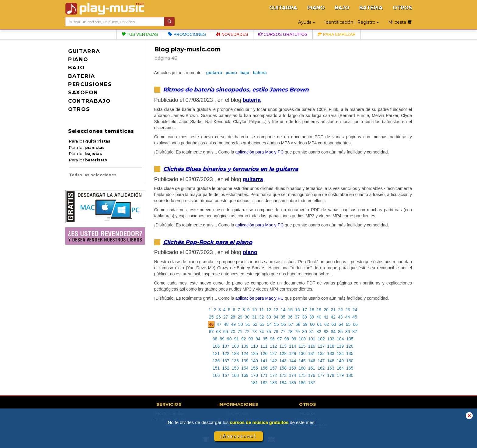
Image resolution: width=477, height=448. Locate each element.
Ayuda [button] (307, 22)
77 (283, 332)
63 (334, 324)
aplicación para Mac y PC (259, 152)
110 (254, 346)
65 (348, 324)
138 (235, 361)
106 (216, 346)
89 (222, 339)
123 (235, 353)
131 (312, 353)
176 (312, 375)
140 (254, 361)
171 (264, 375)
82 (319, 332)
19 (319, 310)
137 (226, 361)
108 (235, 346)
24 (355, 310)
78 (290, 332)
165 (350, 368)
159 (292, 368)
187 (312, 383)
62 (327, 324)
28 (233, 317)
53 (262, 324)
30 (247, 317)
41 (326, 317)
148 (331, 361)
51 (248, 324)
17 (305, 310)
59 (305, 324)
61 (319, 324)
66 (355, 324)
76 (276, 332)
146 (312, 361)
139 (245, 361)
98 (287, 339)
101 (312, 339)
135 (350, 353)
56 (284, 324)
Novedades (232, 34)
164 (340, 368)
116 (312, 346)
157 (273, 368)
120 (350, 346)
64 (341, 324)
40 (319, 317)
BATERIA (371, 8)
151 (216, 368)
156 (264, 368)
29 (240, 317)
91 (236, 339)
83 (326, 332)
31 (254, 317)
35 (283, 317)
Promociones (187, 34)
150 (350, 361)
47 (219, 324)
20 (326, 310)
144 (292, 361)
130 (302, 353)
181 (254, 383)
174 (292, 375)
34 (276, 317)
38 (305, 317)
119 (340, 346)
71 (240, 332)
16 (298, 310)
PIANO (316, 8)
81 (312, 332)
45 (355, 317)
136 (216, 361)
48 (226, 324)
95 (265, 339)
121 (216, 353)
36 (290, 317)
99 (294, 339)
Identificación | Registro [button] (352, 22)
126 (264, 353)
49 (233, 324)
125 (254, 353)
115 (302, 346)
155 (254, 368)
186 (302, 383)
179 (340, 375)
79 (298, 332)
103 (331, 339)
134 (340, 353)
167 (226, 375)
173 (283, 375)
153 (235, 368)
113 (283, 346)
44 (348, 317)
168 (235, 375)
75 (269, 332)
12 (269, 310)
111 (264, 346)
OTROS (402, 8)
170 (254, 375)
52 (255, 324)
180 (350, 375)
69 (226, 332)
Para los (90, 141)
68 (218, 332)
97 (280, 339)
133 (331, 353)
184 (283, 383)
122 (226, 353)
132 (321, 353)
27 (226, 317)
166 (216, 375)
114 (292, 346)
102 (321, 339)
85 (340, 332)
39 (312, 317)
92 (244, 339)
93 (251, 339)
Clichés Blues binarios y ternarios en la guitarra (231, 169)
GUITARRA (283, 8)
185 (292, 383)
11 (262, 310)
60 (312, 324)
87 (355, 332)
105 (350, 339)
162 (321, 368)
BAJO (342, 8)
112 (273, 346)
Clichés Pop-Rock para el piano (208, 242)
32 (262, 317)
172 (273, 375)
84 (333, 332)
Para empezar (337, 34)
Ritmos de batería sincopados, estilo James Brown (236, 90)
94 (258, 339)
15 (290, 310)
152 (226, 368)
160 (302, 368)
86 (348, 332)
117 (321, 346)
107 (226, 346)
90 (229, 339)
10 (255, 310)
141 (264, 361)
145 (302, 361)
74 (262, 332)
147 (321, 361)
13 (276, 310)
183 (273, 383)
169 (245, 375)
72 (247, 332)
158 (283, 368)
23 (348, 310)
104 (340, 339)
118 (331, 346)
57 (291, 324)
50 (241, 324)
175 (302, 375)
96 (272, 339)
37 (298, 317)
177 (321, 375)
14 (283, 310)
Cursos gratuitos (283, 34)
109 (245, 346)
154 (245, 368)
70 (233, 332)
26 (218, 317)
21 (333, 310)
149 (340, 361)
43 (340, 317)
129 (292, 353)
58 (298, 324)
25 (211, 317)
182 (264, 383)
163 (331, 368)
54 (269, 324)
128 (283, 353)
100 (302, 339)
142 (273, 361)
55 (277, 324)
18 (312, 310)
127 (273, 353)
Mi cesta (400, 22)
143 (283, 361)
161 (312, 368)
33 (269, 317)
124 (245, 353)
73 (254, 332)
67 (211, 332)
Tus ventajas (140, 34)
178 (331, 375)
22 (340, 310)
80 (305, 332)
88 (215, 339)
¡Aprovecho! (238, 436)
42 (333, 317)
